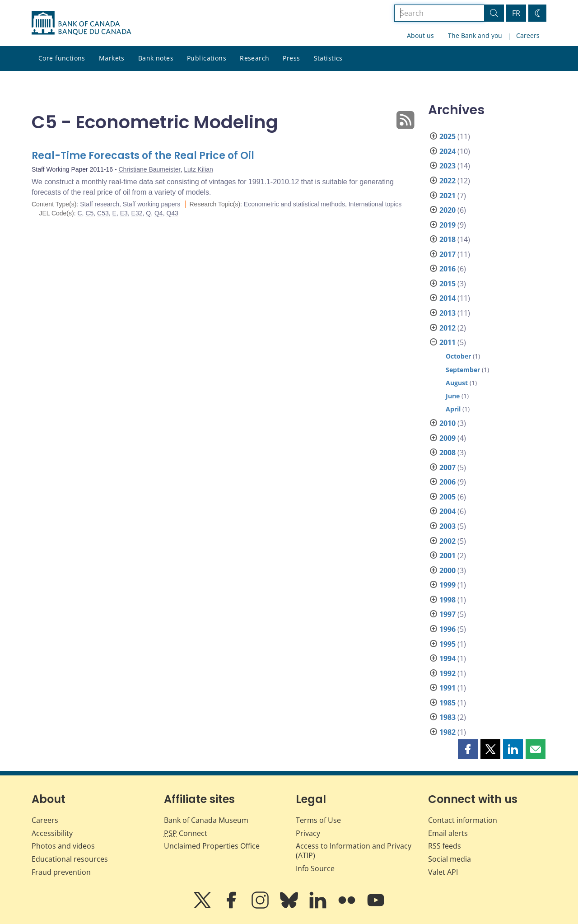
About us (420, 35)
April (453, 409)
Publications (207, 58)
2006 (447, 482)
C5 (89, 213)
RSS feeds (445, 846)
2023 (447, 166)
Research (254, 58)
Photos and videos (63, 846)
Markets (112, 58)
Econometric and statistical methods (294, 204)
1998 (447, 600)
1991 (447, 688)
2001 (447, 555)
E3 (124, 213)
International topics (375, 204)
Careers (528, 35)
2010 (447, 423)
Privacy (308, 833)
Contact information (463, 820)
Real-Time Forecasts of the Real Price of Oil (143, 156)
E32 (137, 213)
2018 (447, 239)
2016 (447, 269)
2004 (447, 511)
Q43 (172, 213)
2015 (447, 284)
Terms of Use (318, 820)
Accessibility (52, 833)
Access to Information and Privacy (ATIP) (354, 851)
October (458, 356)
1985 (447, 703)
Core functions (62, 58)
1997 (447, 614)
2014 (447, 298)
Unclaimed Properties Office (212, 846)
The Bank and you (475, 35)
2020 (447, 210)
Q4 (159, 213)
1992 (447, 673)
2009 (447, 438)
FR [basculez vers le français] (516, 13)
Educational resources (70, 859)
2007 (447, 467)
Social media (450, 859)
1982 (447, 732)
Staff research (100, 204)
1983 (447, 717)
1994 (447, 658)
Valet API (443, 872)
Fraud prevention (61, 872)
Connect (186, 833)
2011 (447, 342)
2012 (447, 328)
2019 (447, 225)
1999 (447, 585)
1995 (447, 644)
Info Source (315, 868)
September (463, 370)
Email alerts (448, 833)
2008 (447, 453)
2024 (447, 151)
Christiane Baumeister (150, 169)
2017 (447, 254)
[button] (468, 749)
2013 (447, 313)
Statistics (328, 58)
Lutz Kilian (198, 169)
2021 (447, 196)
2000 (447, 570)
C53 (103, 213)
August (457, 383)
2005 (447, 497)
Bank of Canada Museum (206, 820)
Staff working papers (151, 204)
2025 (447, 136)
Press (291, 58)
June (453, 396)
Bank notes (156, 58)
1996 (447, 629)
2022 (447, 181)
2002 (447, 541)
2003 (447, 526)
